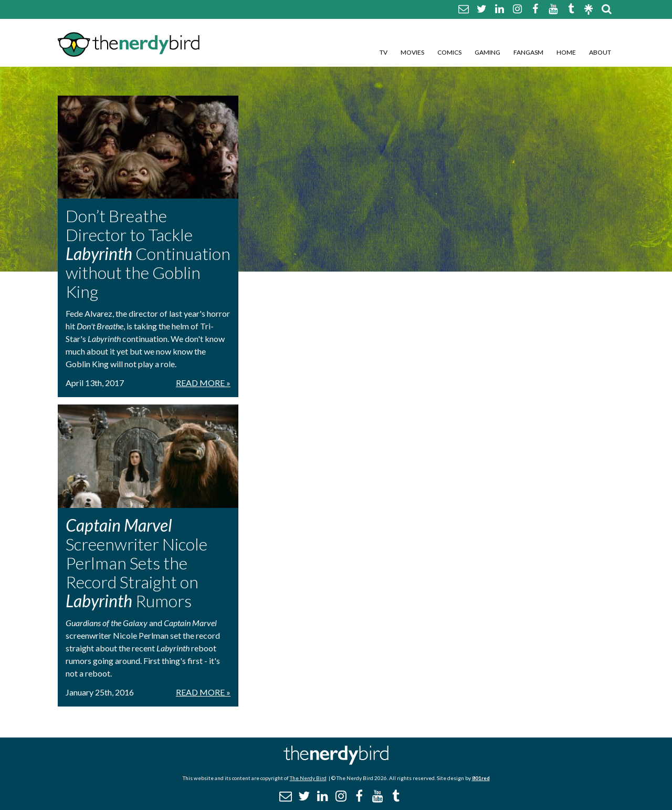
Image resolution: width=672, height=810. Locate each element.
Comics (449, 52)
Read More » (203, 383)
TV (384, 52)
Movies (412, 52)
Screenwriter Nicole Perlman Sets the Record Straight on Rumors (136, 563)
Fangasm (528, 52)
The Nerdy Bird (308, 778)
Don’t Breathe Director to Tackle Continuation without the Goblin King (148, 253)
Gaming (487, 52)
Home (566, 52)
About (600, 52)
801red (481, 778)
